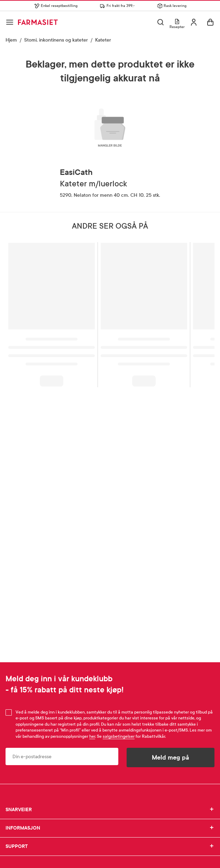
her (92, 736)
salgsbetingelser (119, 736)
